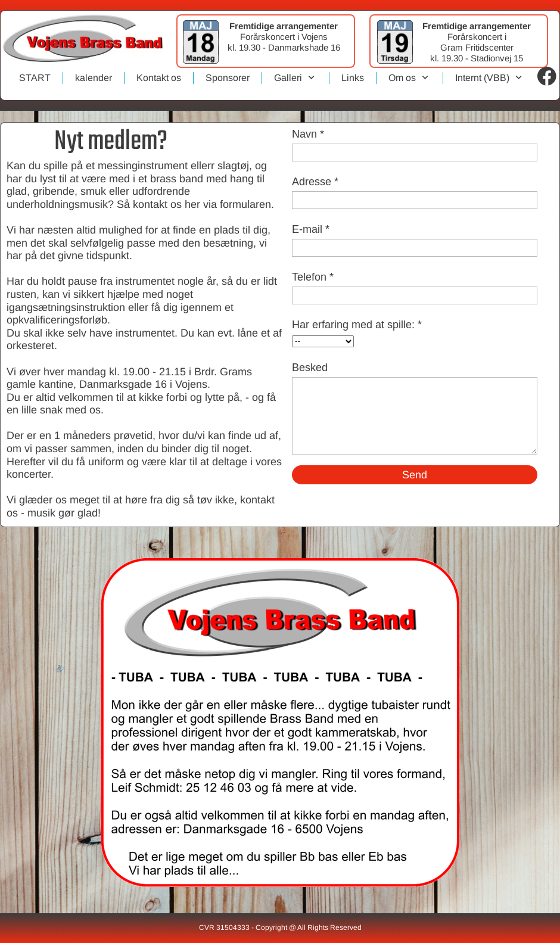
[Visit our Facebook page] (547, 76)
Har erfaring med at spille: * (357, 325)
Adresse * (315, 182)
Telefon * (313, 277)
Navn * (308, 134)
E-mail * (311, 229)
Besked (310, 368)
